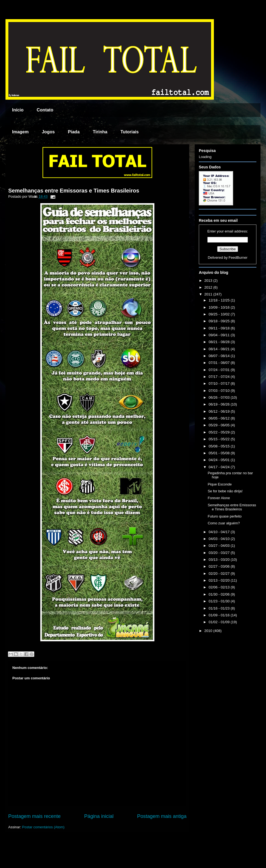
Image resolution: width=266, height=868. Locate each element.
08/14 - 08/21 (220, 349)
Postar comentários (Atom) (43, 827)
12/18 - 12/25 (220, 300)
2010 (209, 631)
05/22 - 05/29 (220, 432)
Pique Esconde (220, 484)
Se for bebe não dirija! (225, 491)
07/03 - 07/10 (220, 391)
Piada (74, 132)
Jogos (48, 132)
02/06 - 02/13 (220, 587)
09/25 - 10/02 (220, 314)
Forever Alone (219, 498)
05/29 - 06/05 (220, 425)
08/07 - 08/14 (220, 356)
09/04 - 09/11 (220, 335)
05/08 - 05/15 (220, 446)
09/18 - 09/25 (220, 321)
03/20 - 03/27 (220, 553)
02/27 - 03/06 (220, 566)
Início (18, 110)
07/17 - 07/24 (220, 377)
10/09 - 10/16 (220, 307)
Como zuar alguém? (224, 523)
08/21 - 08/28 (220, 342)
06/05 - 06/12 (220, 418)
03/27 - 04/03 (220, 546)
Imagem (20, 132)
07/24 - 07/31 (220, 370)
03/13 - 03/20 (220, 560)
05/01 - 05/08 (220, 453)
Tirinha (100, 132)
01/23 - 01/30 (220, 601)
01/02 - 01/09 (220, 622)
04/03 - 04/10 (220, 539)
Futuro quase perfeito (225, 516)
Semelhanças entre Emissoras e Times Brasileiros (74, 191)
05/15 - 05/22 (220, 439)
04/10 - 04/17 (220, 532)
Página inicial (99, 816)
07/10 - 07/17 (220, 383)
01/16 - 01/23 (220, 608)
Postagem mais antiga (162, 816)
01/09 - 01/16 (220, 615)
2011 (209, 294)
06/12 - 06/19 (220, 411)
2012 (209, 287)
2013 (209, 281)
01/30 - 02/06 (220, 594)
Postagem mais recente (34, 816)
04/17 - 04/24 (220, 467)
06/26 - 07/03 (220, 397)
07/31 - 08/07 (220, 363)
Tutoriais (129, 132)
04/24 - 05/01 (220, 460)
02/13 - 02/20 (220, 580)
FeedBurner (238, 258)
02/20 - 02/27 (220, 574)
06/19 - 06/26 (220, 404)
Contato (45, 110)
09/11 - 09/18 (220, 328)
